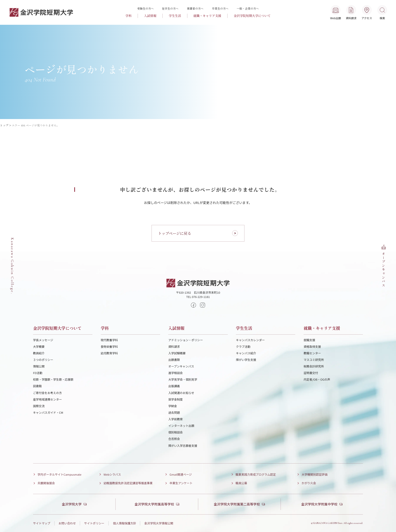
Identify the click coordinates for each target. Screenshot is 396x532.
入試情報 (150, 16)
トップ (4, 125)
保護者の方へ (195, 8)
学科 (129, 16)
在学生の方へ (170, 8)
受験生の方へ (145, 8)
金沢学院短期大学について (252, 16)
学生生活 (175, 16)
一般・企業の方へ (248, 8)
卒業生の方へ (220, 8)
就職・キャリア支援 (207, 16)
